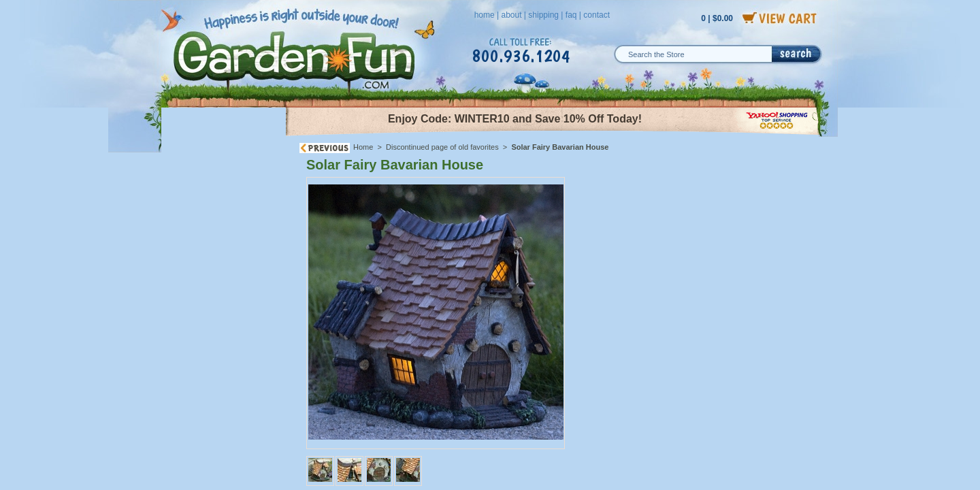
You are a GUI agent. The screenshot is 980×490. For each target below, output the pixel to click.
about (511, 15)
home (485, 15)
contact (597, 15)
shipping (543, 15)
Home (363, 147)
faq (571, 15)
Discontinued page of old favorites (442, 147)
